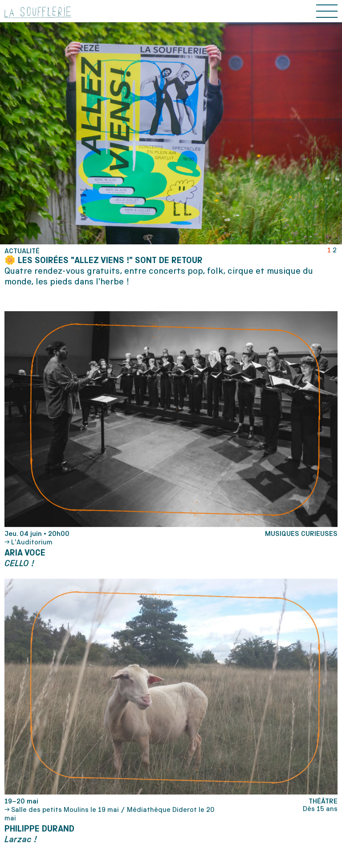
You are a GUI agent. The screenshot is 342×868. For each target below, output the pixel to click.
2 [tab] (335, 250)
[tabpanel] (171, 267)
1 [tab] (329, 250)
